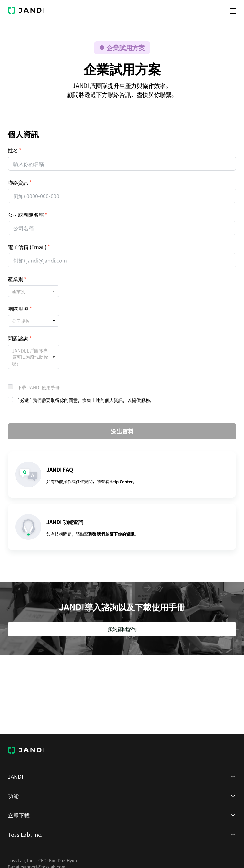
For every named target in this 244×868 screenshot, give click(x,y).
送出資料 (122, 431)
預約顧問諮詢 (122, 629)
